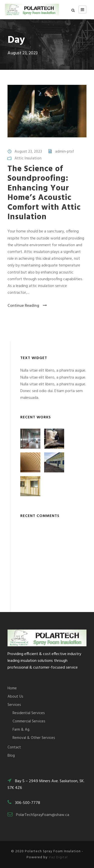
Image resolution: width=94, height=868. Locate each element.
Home (12, 688)
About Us (15, 697)
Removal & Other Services (34, 738)
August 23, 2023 (28, 152)
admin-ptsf (65, 152)
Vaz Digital (58, 857)
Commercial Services (29, 721)
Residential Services (29, 713)
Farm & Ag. (21, 730)
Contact (14, 747)
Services (14, 705)
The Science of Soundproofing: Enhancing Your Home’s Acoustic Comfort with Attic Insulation (44, 193)
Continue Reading (27, 306)
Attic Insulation (28, 158)
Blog (11, 756)
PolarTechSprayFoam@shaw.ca (43, 815)
